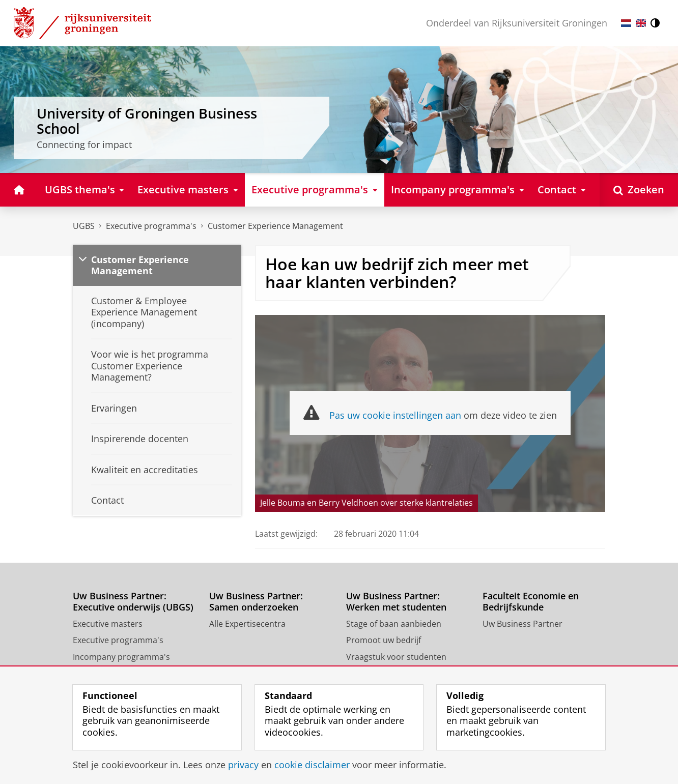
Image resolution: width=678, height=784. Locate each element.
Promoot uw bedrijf (384, 640)
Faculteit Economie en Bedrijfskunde (531, 602)
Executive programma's (151, 226)
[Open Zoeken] (639, 190)
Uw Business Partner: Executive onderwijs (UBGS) (133, 602)
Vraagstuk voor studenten (396, 657)
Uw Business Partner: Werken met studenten (396, 602)
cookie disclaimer (312, 765)
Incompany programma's (121, 657)
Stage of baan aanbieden (394, 624)
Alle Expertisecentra (247, 624)
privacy (243, 765)
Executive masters (108, 624)
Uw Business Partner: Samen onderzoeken (256, 602)
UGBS (84, 226)
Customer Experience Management (275, 226)
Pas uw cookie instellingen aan (395, 415)
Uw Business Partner (522, 624)
